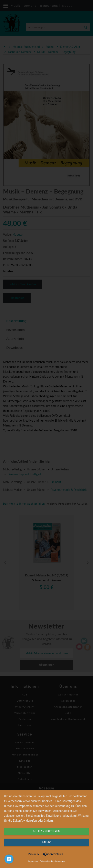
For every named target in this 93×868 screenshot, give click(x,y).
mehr (46, 842)
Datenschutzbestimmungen (53, 861)
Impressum (33, 861)
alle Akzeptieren (46, 831)
